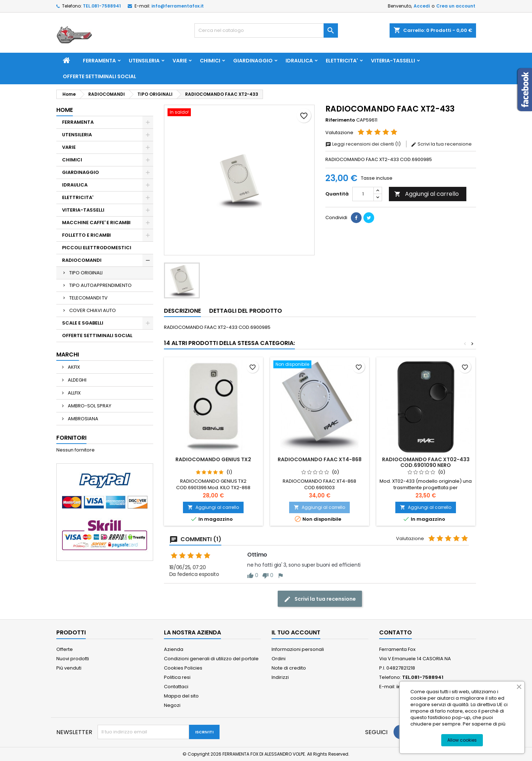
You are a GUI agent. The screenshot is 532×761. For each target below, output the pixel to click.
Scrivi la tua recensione (441, 144)
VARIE (180, 61)
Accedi (422, 6)
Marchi (68, 354)
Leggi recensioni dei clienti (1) (364, 144)
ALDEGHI (77, 380)
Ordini (279, 659)
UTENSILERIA (144, 61)
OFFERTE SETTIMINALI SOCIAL (100, 76)
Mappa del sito (181, 696)
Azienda (174, 649)
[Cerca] (266, 30)
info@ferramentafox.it (178, 6)
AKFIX (73, 367)
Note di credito (289, 668)
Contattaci (176, 687)
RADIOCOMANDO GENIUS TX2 (213, 459)
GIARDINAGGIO (253, 61)
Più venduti (69, 668)
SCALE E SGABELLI (83, 323)
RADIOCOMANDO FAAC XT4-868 (320, 459)
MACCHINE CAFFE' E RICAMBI (96, 223)
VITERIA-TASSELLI (393, 61)
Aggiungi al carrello (427, 194)
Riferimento (340, 120)
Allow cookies (462, 740)
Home (65, 110)
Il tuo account (296, 632)
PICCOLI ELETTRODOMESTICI (97, 248)
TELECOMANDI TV (88, 298)
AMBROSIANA (83, 419)
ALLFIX (74, 393)
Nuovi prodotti (73, 659)
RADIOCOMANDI (82, 260)
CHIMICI (210, 61)
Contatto (396, 632)
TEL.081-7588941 (102, 6)
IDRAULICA (299, 61)
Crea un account (456, 6)
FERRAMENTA (99, 61)
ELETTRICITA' (342, 61)
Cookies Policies (183, 668)
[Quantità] (363, 194)
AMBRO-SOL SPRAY (89, 406)
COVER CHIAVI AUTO (93, 310)
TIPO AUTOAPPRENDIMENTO (100, 285)
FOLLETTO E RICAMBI (86, 235)
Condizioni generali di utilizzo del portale (211, 659)
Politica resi (177, 677)
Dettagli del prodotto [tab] (246, 311)
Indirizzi (280, 677)
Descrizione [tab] (182, 311)
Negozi (172, 705)
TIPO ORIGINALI (86, 273)
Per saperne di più (484, 724)
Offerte (65, 649)
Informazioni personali (298, 649)
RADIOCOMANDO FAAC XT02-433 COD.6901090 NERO (426, 462)
